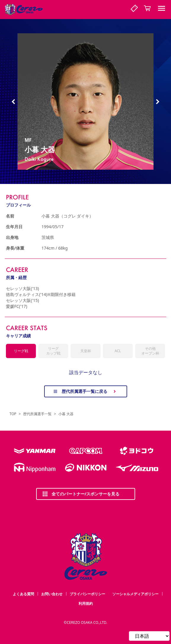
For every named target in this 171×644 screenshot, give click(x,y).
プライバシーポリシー (87, 594)
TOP (13, 414)
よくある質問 (23, 594)
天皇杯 (86, 351)
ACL (118, 351)
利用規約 (86, 603)
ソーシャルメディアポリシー (135, 594)
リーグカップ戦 (53, 351)
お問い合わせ (52, 594)
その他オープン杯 (150, 351)
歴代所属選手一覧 (37, 414)
